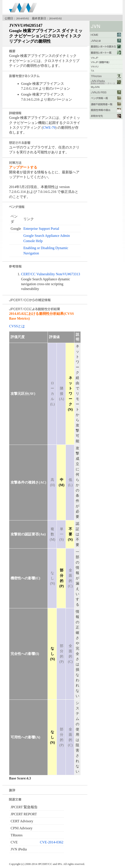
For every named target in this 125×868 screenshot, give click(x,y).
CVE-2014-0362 (52, 842)
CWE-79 (49, 128)
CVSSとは (17, 326)
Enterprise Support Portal (41, 229)
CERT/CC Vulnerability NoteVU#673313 (51, 274)
